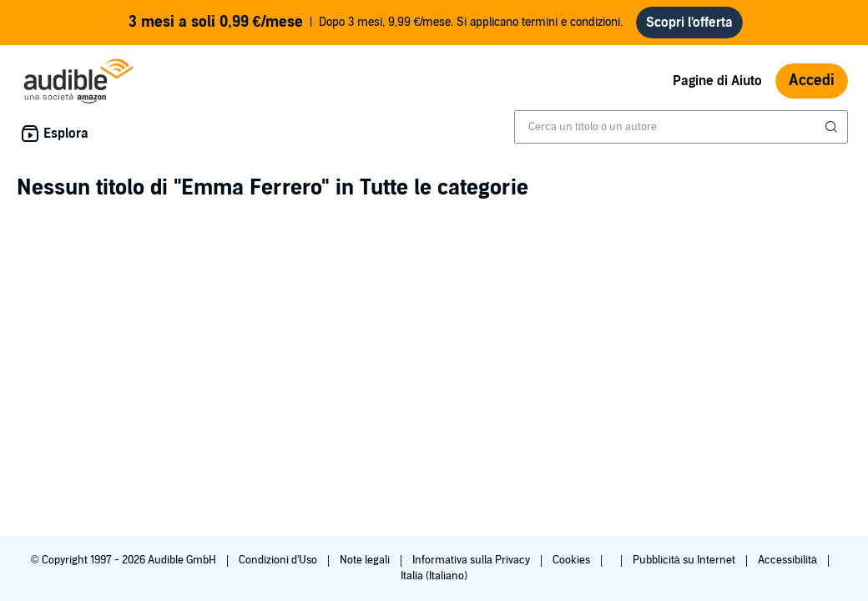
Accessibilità (789, 560)
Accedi (812, 81)
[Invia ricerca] (833, 127)
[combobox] (681, 127)
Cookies (573, 560)
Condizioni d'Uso (279, 560)
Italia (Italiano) (434, 576)
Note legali (366, 560)
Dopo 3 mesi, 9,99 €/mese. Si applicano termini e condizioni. (376, 23)
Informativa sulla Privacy (472, 560)
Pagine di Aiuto (717, 81)
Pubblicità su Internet (685, 560)
